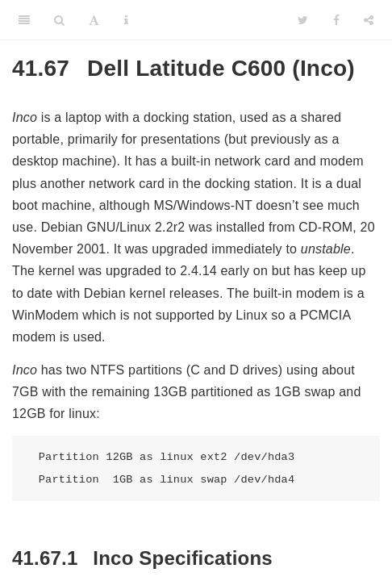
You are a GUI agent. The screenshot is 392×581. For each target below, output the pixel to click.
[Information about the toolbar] (126, 20)
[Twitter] (303, 20)
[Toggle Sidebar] (24, 20)
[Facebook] (336, 20)
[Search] (59, 20)
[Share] (369, 20)
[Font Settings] (94, 20)
